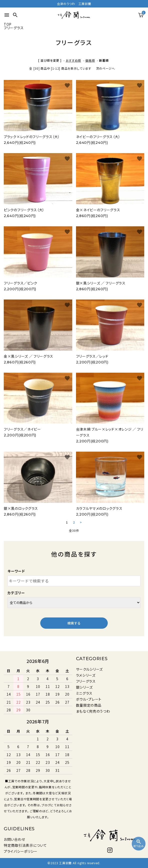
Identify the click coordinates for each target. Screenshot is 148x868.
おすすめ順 (73, 60)
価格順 (90, 60)
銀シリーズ (84, 687)
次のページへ (105, 68)
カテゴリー (16, 593)
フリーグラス (86, 681)
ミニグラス (84, 693)
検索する (74, 623)
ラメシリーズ (86, 675)
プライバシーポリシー (21, 851)
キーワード (16, 571)
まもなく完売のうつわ (93, 711)
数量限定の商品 (89, 705)
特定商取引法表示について (25, 845)
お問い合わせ (14, 839)
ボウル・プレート (89, 699)
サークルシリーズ (89, 669)
